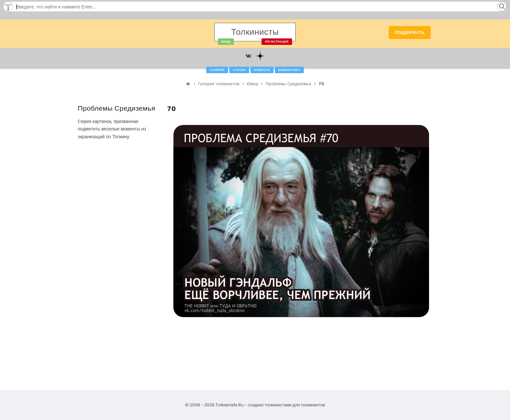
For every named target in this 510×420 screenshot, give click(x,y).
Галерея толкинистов (219, 84)
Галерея (217, 70)
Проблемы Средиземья (289, 84)
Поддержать (410, 32)
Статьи (239, 70)
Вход (226, 42)
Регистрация (277, 42)
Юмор (253, 84)
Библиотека (289, 70)
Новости (262, 70)
